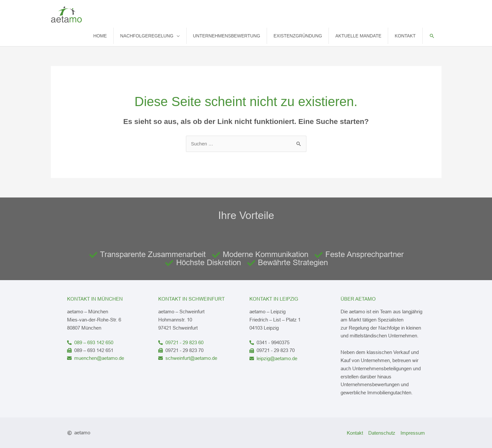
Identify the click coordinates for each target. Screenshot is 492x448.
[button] (432, 35)
